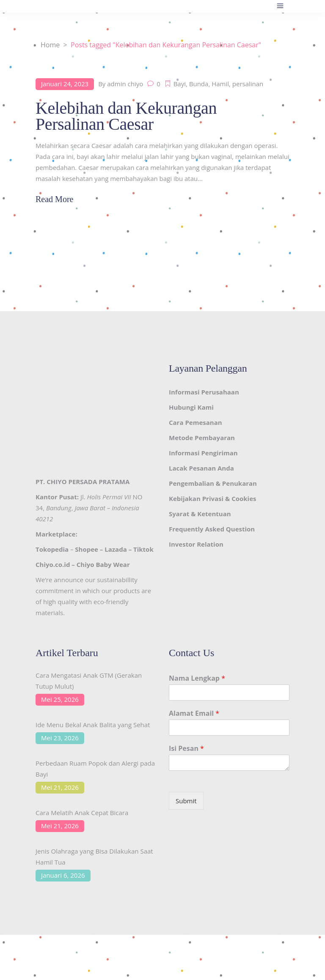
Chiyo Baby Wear (103, 564)
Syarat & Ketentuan (200, 514)
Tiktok (143, 549)
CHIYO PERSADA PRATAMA (88, 482)
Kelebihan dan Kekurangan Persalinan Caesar (126, 116)
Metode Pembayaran (202, 438)
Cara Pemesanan (196, 422)
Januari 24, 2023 (65, 84)
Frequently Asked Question (212, 529)
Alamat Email (194, 713)
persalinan (248, 84)
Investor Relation (196, 544)
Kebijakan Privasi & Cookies (212, 498)
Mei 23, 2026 (60, 738)
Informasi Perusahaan (204, 392)
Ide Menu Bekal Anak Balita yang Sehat (93, 725)
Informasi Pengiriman (203, 453)
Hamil (220, 84)
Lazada (116, 549)
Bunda (199, 84)
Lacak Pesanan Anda (201, 468)
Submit (186, 801)
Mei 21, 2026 (60, 787)
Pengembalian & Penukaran (213, 483)
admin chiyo (125, 84)
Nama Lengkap (197, 678)
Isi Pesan (186, 749)
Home (50, 45)
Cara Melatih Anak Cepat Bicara (82, 813)
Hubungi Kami (191, 407)
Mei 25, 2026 (60, 699)
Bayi (180, 84)
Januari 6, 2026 (63, 875)
